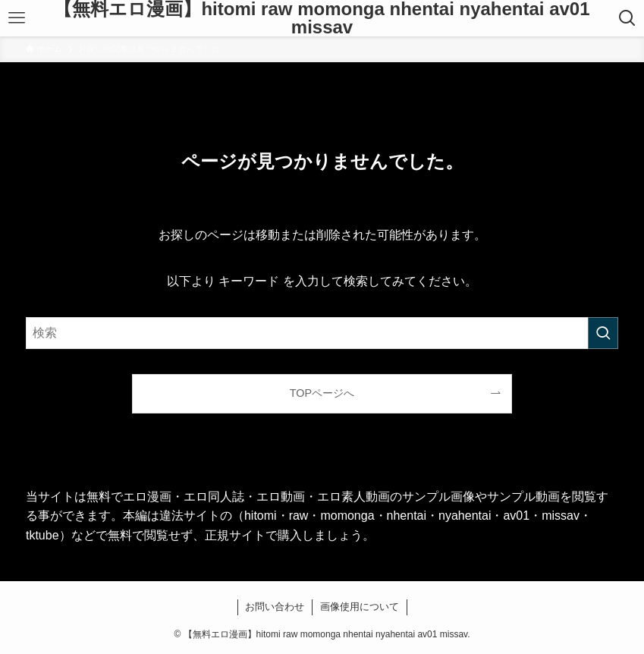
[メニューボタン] (17, 18)
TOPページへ (322, 393)
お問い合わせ (275, 607)
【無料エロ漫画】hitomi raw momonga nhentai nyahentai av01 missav (322, 18)
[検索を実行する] (603, 333)
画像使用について (360, 607)
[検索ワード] (322, 333)
